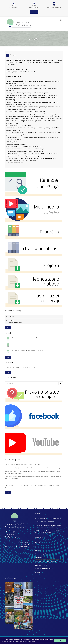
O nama (38, 546)
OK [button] (60, 640)
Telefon (34, 6)
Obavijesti (39, 550)
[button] (27, 641)
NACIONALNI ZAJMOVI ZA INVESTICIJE (21, 344)
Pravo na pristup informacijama (45, 561)
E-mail (14, 6)
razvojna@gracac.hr (14, 7)
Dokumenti (39, 558)
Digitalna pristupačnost (43, 569)
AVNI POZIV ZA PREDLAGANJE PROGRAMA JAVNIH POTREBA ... (27, 350)
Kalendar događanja (42, 554)
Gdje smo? (34, 12)
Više (8, 328)
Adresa (54, 6)
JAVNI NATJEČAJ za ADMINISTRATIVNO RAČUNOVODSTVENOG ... (21, 368)
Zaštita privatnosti (41, 565)
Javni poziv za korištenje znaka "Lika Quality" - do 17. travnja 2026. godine (22, 464)
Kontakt (38, 572)
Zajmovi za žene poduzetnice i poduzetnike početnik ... (25, 338)
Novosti (38, 543)
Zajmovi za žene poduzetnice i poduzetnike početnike (48, 518)
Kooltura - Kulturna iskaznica (12, 482)
